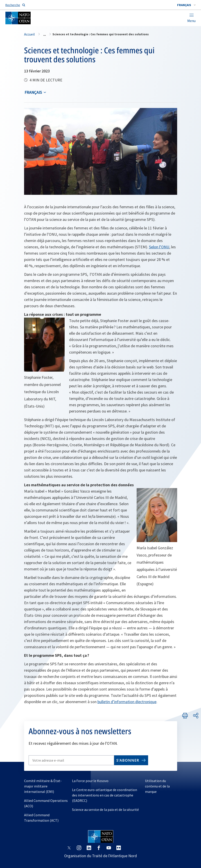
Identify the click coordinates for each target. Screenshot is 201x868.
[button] (186, 5)
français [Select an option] (33, 92)
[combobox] (186, 5)
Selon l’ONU (159, 247)
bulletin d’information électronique (127, 702)
